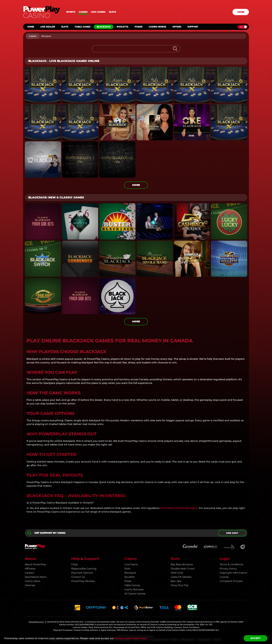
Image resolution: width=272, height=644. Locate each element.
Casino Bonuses (134, 589)
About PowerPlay (35, 564)
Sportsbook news (35, 577)
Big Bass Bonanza (182, 564)
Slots (112, 12)
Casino (83, 12)
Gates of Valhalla (181, 577)
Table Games (132, 585)
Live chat (232, 533)
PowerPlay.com (36, 622)
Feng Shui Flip (179, 585)
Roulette (130, 577)
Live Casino (131, 564)
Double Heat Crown (183, 569)
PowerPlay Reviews (83, 581)
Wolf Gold (177, 573)
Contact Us (78, 577)
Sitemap (30, 585)
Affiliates (30, 569)
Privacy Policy (228, 569)
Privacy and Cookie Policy (131, 638)
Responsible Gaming (84, 569)
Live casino (98, 12)
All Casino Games (135, 594)
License (224, 577)
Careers (29, 573)
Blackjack (130, 573)
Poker (128, 581)
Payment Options (82, 573)
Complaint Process (231, 581)
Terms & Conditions (231, 564)
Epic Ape (176, 581)
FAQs (75, 564)
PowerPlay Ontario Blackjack (179, 508)
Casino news (33, 581)
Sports (71, 12)
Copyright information (233, 573)
